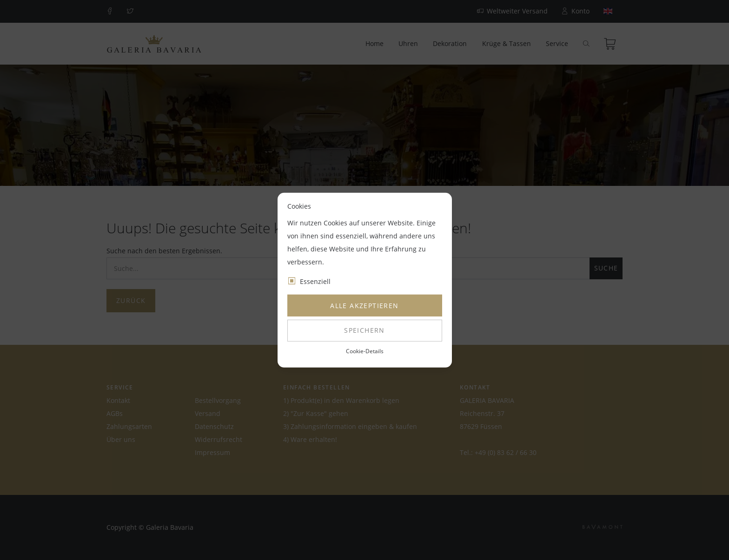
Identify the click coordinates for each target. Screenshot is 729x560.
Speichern (364, 330)
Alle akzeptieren (364, 306)
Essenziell (315, 281)
